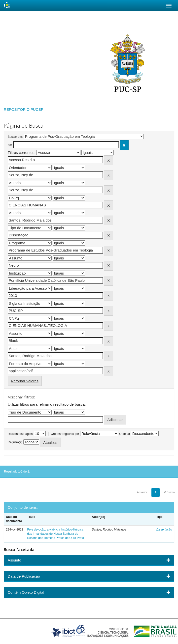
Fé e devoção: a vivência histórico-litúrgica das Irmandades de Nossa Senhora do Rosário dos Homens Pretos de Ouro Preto (55, 534)
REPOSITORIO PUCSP (24, 109)
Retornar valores (25, 381)
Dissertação (164, 530)
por (10, 145)
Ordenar (125, 434)
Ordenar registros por (65, 434)
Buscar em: (15, 137)
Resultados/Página (20, 434)
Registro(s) (15, 442)
